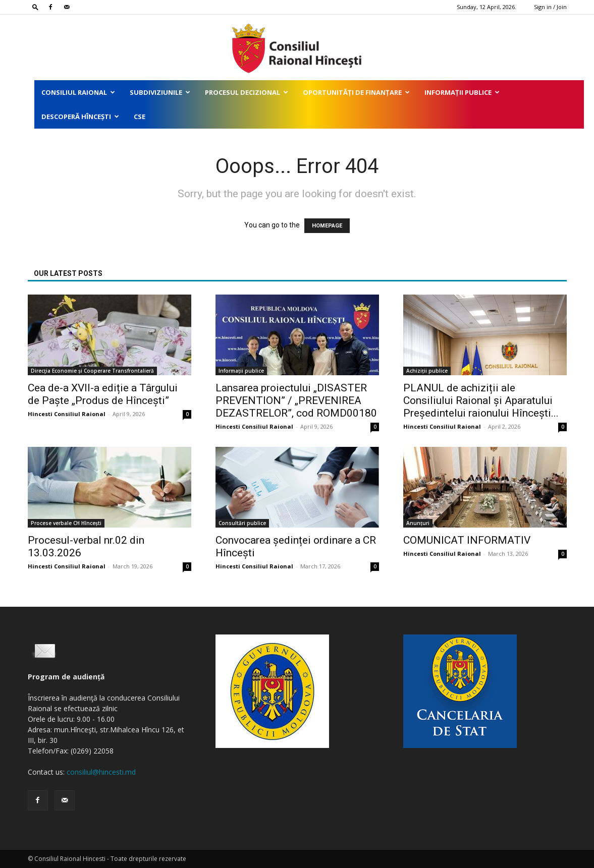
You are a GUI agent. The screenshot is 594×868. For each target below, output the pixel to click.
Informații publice (462, 92)
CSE (140, 117)
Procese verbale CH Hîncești (66, 523)
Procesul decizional (247, 92)
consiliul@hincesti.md (101, 772)
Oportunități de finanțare (356, 92)
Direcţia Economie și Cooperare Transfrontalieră (92, 371)
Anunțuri (418, 523)
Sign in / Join (550, 7)
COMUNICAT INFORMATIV (467, 540)
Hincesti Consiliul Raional (67, 414)
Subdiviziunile (160, 92)
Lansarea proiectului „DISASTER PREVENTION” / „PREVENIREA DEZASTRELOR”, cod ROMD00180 (296, 400)
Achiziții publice (427, 371)
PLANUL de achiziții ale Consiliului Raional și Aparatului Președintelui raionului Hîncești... (481, 400)
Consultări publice (242, 523)
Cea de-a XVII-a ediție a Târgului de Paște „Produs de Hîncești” (103, 394)
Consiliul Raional (78, 92)
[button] (35, 7)
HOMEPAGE (327, 226)
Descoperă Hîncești (80, 117)
